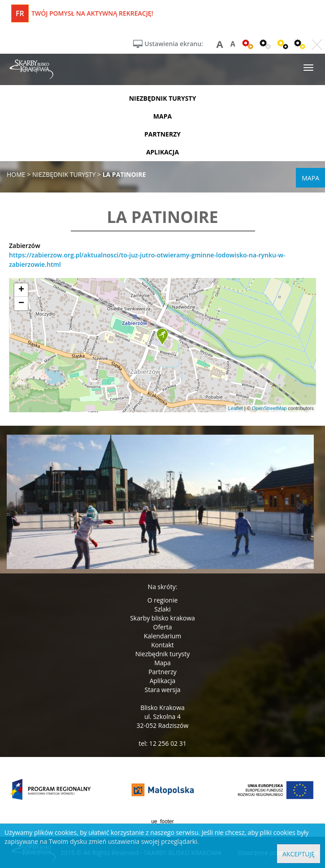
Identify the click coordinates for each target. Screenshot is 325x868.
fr (20, 13)
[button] (162, 337)
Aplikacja (163, 681)
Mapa (162, 663)
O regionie (163, 600)
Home (16, 174)
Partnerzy (162, 672)
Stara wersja (162, 690)
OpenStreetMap (269, 408)
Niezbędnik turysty (163, 654)
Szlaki (162, 609)
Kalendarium (162, 636)
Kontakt (162, 645)
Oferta (163, 627)
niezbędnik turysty (163, 98)
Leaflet (236, 408)
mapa (162, 116)
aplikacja (162, 152)
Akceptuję (299, 854)
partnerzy (162, 134)
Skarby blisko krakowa (162, 618)
